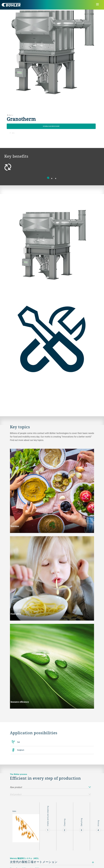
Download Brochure (51, 126)
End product (50, 794)
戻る (12, 133)
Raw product (50, 787)
